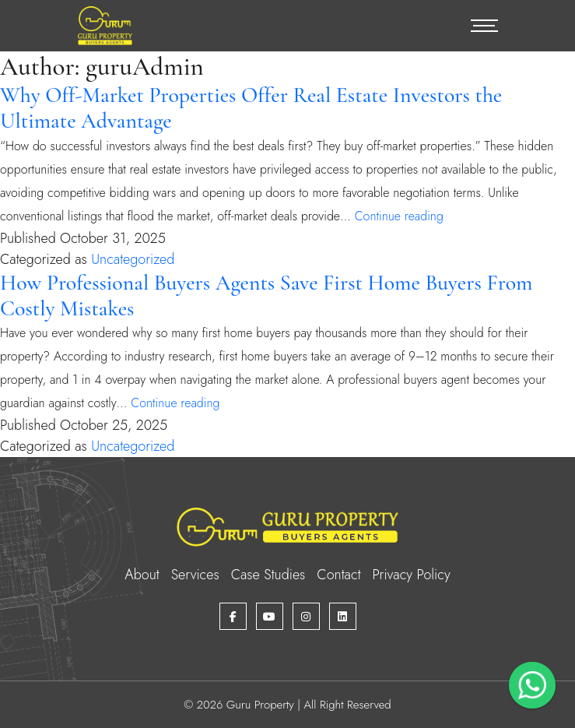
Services (195, 575)
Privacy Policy (412, 575)
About (142, 575)
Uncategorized (133, 259)
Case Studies (268, 575)
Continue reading (399, 216)
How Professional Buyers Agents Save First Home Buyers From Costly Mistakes (266, 295)
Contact (338, 575)
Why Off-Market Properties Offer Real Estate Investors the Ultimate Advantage (251, 108)
